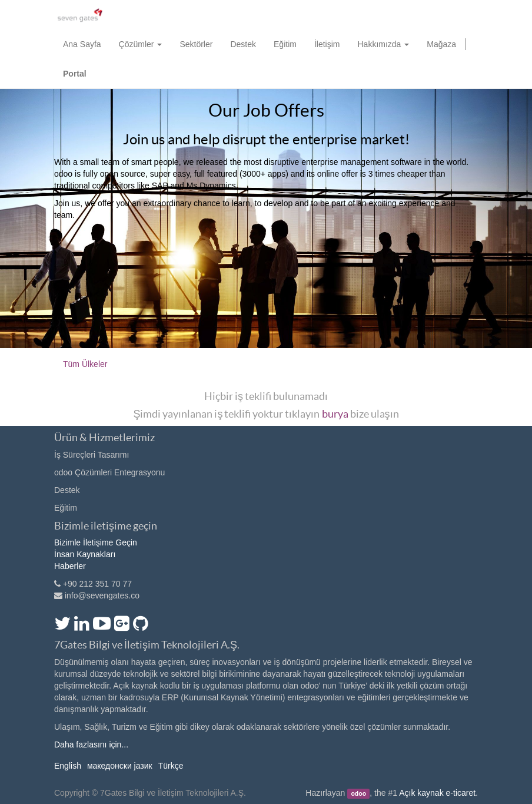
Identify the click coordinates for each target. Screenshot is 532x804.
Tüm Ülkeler (85, 364)
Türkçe (171, 766)
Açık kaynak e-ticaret (437, 793)
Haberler (70, 566)
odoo (358, 793)
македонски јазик (120, 766)
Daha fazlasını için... (91, 745)
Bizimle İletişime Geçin (96, 542)
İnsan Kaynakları (85, 554)
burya (335, 414)
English (68, 766)
